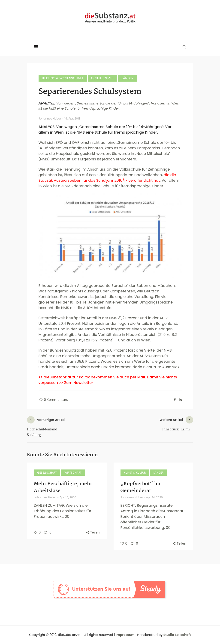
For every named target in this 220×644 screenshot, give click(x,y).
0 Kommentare (53, 400)
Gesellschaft (102, 78)
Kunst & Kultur (135, 473)
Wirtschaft (73, 473)
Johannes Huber (50, 118)
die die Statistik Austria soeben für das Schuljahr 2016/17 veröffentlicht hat (107, 178)
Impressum (125, 635)
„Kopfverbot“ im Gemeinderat (140, 487)
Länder (128, 78)
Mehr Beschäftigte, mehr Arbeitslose (63, 487)
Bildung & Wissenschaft (63, 78)
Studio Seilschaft (177, 635)
